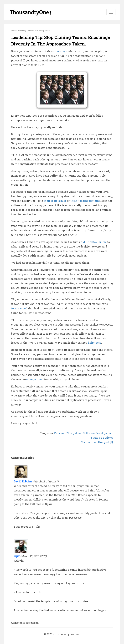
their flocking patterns (85, 201)
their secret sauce (55, 201)
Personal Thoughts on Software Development (83, 433)
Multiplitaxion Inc (94, 242)
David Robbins (23, 481)
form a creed (19, 308)
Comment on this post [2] (97, 442)
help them (95, 343)
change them (35, 379)
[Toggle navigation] (111, 12)
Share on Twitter (102, 438)
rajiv (17, 556)
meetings (61, 51)
